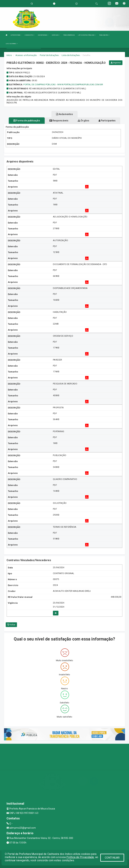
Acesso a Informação (26, 55)
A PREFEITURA (16, 35)
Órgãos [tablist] (83, 121)
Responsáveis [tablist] (59, 121)
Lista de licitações (71, 55)
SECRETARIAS (43, 35)
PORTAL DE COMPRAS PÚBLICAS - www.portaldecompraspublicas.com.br (63, 84)
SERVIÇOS (56, 35)
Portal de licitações (49, 55)
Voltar (11, 625)
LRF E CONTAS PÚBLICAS (87, 35)
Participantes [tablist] (107, 121)
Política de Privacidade (80, 857)
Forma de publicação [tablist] (27, 121)
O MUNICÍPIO (30, 35)
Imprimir (116, 63)
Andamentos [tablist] (64, 114)
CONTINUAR (112, 858)
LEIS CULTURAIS (12, 44)
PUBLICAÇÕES (104, 35)
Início (9, 55)
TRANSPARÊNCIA (69, 35)
